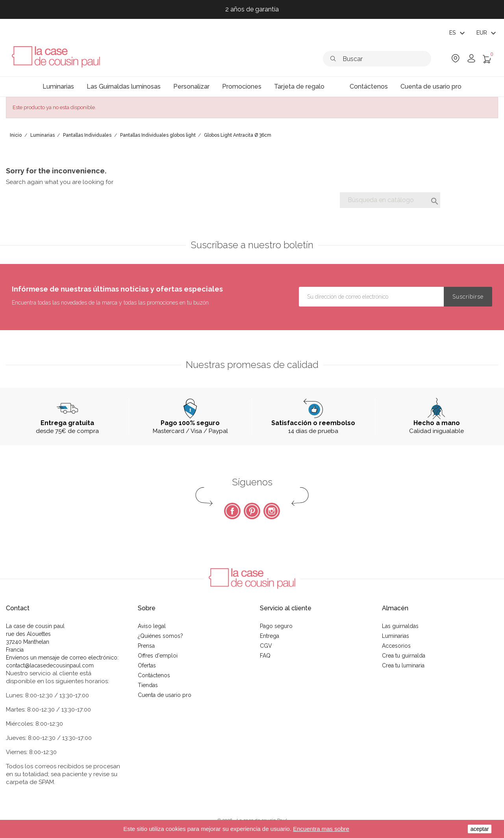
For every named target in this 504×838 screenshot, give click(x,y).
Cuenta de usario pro (165, 695)
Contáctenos (154, 675)
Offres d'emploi (158, 656)
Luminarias (396, 636)
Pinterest (252, 511)
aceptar (480, 829)
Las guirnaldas (400, 626)
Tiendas (148, 685)
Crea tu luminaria (403, 665)
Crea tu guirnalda (404, 656)
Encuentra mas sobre (321, 829)
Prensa (146, 646)
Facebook (232, 511)
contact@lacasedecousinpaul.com (50, 665)
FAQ (265, 656)
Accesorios (396, 646)
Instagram (272, 511)
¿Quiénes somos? (160, 636)
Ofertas (147, 665)
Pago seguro (276, 626)
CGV (266, 646)
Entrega (270, 636)
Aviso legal (152, 626)
